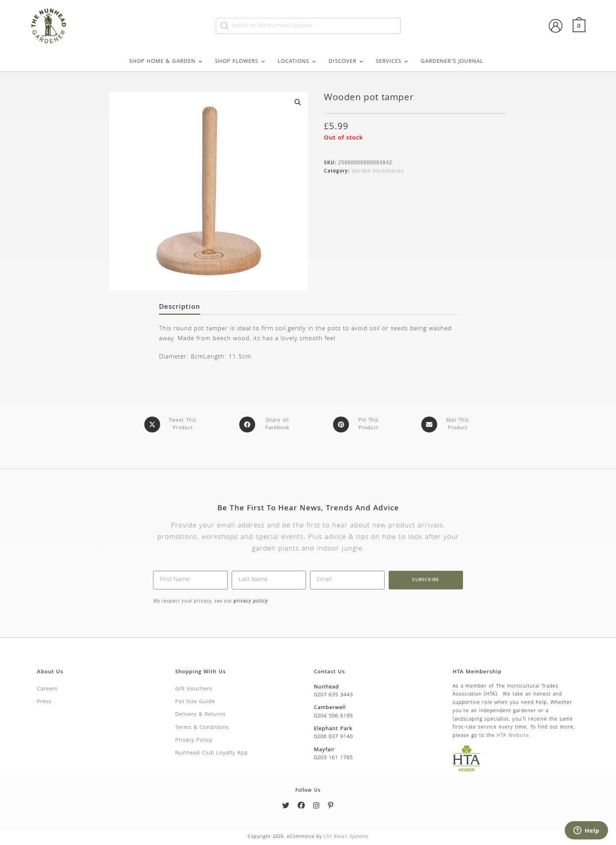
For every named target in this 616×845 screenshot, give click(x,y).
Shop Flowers (240, 62)
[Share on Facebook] (267, 424)
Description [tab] (180, 308)
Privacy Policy (194, 740)
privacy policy (250, 601)
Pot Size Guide (195, 702)
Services (392, 62)
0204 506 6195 (333, 715)
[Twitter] (286, 807)
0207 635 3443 (333, 695)
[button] (298, 102)
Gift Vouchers (194, 688)
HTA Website (513, 735)
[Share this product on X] (172, 424)
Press (44, 702)
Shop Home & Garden (166, 62)
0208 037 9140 (333, 736)
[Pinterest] (331, 807)
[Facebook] (301, 807)
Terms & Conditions (202, 727)
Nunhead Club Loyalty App (212, 753)
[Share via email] (447, 424)
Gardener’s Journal (452, 62)
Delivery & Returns (200, 714)
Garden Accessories (378, 172)
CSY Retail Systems (346, 836)
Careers (47, 688)
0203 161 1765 (333, 758)
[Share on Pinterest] (358, 424)
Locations (297, 62)
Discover (346, 62)
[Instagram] (317, 807)
